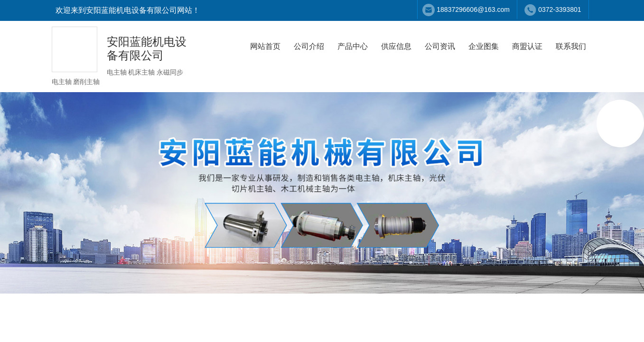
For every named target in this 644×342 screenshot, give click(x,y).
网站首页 (265, 46)
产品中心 (353, 46)
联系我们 (571, 46)
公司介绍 (309, 46)
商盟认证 (527, 46)
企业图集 (484, 46)
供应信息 (396, 46)
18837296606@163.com (473, 9)
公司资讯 (440, 46)
